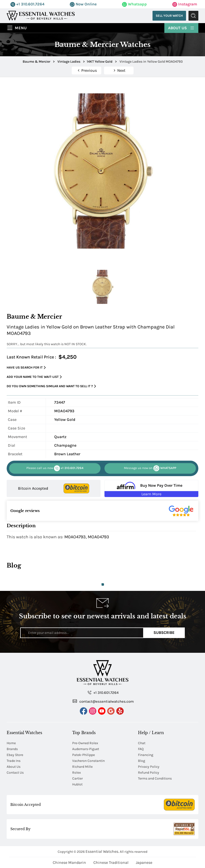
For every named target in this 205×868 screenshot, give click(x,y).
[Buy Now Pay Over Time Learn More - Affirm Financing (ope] (151, 488)
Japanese (144, 862)
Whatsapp (134, 4)
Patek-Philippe (84, 755)
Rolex (77, 773)
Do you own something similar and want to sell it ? (51, 386)
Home (11, 743)
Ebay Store (15, 755)
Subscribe (164, 633)
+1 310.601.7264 (27, 4)
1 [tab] (103, 584)
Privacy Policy (149, 767)
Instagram (185, 4)
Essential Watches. (102, 851)
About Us (181, 28)
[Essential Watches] (41, 15)
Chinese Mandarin (69, 862)
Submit (193, 16)
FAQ (141, 749)
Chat (142, 743)
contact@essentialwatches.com (103, 701)
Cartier (77, 778)
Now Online (83, 4)
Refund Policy (149, 773)
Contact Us (15, 773)
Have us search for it (26, 368)
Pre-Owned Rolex (85, 743)
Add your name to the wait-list (34, 377)
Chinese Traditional (111, 862)
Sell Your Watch (169, 16)
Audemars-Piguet (86, 749)
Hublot (77, 784)
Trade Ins (14, 761)
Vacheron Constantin (88, 761)
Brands (12, 749)
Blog (142, 761)
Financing (146, 755)
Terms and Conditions (155, 778)
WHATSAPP (150, 468)
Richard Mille (82, 767)
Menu (21, 28)
